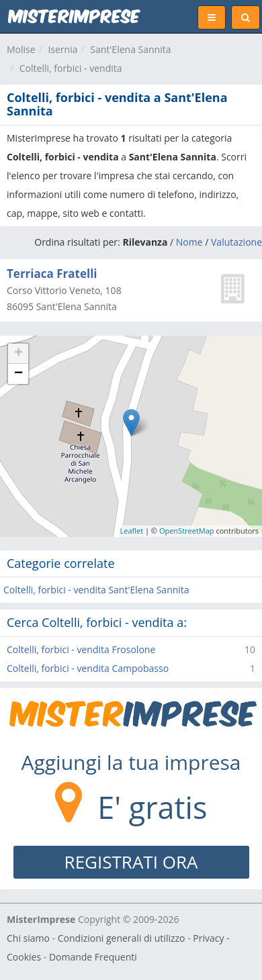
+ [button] (18, 354)
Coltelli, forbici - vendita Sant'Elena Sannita (96, 590)
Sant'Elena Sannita (130, 49)
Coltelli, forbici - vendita (71, 68)
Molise (21, 49)
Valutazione (236, 242)
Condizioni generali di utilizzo (122, 938)
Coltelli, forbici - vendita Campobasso (88, 668)
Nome (189, 242)
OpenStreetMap (187, 531)
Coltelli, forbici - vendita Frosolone (81, 649)
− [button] (18, 374)
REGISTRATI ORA (131, 862)
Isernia (62, 49)
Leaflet (132, 531)
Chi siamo (28, 938)
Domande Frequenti (93, 957)
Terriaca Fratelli (52, 274)
